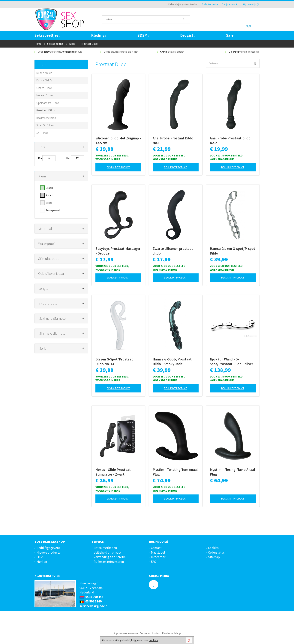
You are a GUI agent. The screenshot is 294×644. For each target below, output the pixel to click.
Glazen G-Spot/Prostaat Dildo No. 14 (114, 361)
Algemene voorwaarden (126, 633)
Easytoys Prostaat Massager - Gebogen (118, 251)
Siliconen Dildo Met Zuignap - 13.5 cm (118, 140)
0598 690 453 (91, 597)
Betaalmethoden (105, 548)
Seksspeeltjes (47, 35)
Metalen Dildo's (45, 95)
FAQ (154, 562)
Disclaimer (145, 633)
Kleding (99, 35)
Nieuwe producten (49, 552)
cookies (153, 640)
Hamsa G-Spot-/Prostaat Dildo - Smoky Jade (172, 361)
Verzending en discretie (110, 557)
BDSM (143, 35)
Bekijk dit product (118, 167)
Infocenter (158, 557)
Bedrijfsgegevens (48, 548)
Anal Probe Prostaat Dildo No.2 (230, 140)
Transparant (53, 210)
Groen (49, 188)
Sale (230, 35)
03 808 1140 (91, 601)
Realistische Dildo (46, 118)
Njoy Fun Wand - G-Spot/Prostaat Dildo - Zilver (231, 361)
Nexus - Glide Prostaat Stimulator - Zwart (113, 472)
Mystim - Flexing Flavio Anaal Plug (232, 472)
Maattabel (158, 552)
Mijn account (229, 4)
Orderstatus (216, 552)
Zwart (49, 195)
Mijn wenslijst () (250, 4)
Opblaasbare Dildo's (48, 103)
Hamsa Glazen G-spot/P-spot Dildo (232, 251)
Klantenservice (210, 4)
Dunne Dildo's (44, 80)
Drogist (188, 35)
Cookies (213, 548)
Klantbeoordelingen (172, 633)
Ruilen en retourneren (109, 562)
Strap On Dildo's (45, 125)
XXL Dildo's (42, 133)
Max (68, 158)
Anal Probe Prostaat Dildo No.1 (173, 140)
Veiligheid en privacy (108, 552)
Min (40, 158)
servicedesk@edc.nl (94, 606)
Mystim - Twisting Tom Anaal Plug (175, 472)
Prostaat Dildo (46, 110)
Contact (156, 548)
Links (40, 557)
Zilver (49, 203)
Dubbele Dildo (44, 73)
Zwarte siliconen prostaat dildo (173, 251)
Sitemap (214, 557)
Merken (42, 562)
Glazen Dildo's (44, 88)
